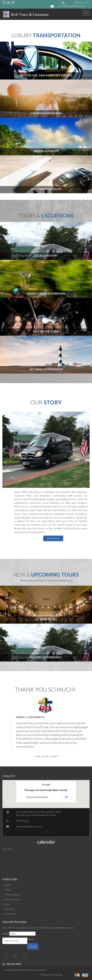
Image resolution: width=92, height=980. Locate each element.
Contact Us (11, 914)
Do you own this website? (37, 797)
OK (66, 797)
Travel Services (12, 899)
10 (58, 756)
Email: (30, 939)
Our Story (10, 909)
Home (8, 885)
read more (53, 538)
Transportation (12, 894)
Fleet (7, 904)
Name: (6, 934)
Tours (8, 890)
